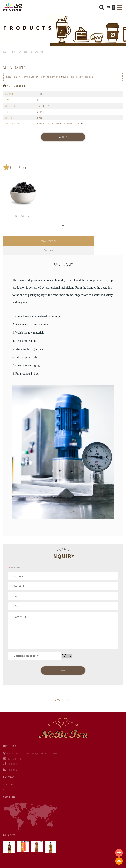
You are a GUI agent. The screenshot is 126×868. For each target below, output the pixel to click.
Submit (63, 661)
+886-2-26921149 (13, 760)
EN (113, 7)
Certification (93, 241)
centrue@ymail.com (14, 749)
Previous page (63, 690)
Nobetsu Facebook (9, 775)
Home (5, 52)
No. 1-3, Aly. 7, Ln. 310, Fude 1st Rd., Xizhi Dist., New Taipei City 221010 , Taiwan (32, 744)
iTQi (5, 780)
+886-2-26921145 (13, 755)
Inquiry (63, 137)
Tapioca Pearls (23, 52)
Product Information (33, 241)
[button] (63, 225)
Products (13, 52)
